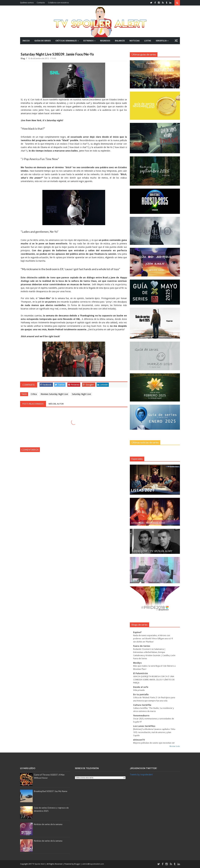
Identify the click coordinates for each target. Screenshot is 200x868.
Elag (23, 59)
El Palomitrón (141, 673)
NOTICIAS (135, 41)
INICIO (26, 41)
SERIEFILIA (161, 41)
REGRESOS (105, 41)
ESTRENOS (88, 41)
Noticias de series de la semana (48, 824)
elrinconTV (139, 740)
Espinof (137, 632)
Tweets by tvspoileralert (141, 775)
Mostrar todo (175, 746)
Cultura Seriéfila (142, 705)
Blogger (77, 864)
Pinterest (74, 385)
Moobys (137, 663)
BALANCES (120, 41)
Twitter (60, 385)
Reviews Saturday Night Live (54, 394)
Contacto (41, 3)
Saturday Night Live (81, 394)
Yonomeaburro (141, 716)
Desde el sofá (141, 687)
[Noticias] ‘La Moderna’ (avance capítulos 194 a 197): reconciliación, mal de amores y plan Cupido (154, 732)
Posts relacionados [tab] (33, 404)
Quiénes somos (27, 3)
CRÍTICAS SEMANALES (66, 41)
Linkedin (103, 385)
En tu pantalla (141, 694)
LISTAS (148, 41)
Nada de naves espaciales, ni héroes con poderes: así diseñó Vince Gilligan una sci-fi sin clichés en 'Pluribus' (153, 639)
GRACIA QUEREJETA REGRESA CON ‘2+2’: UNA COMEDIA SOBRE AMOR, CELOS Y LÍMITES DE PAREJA (154, 680)
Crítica (34, 394)
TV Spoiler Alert (39, 864)
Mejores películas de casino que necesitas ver (154, 743)
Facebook (46, 385)
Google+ (88, 385)
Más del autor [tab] (56, 404)
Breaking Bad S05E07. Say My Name (51, 791)
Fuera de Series (142, 646)
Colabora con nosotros (58, 3)
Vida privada (139, 690)
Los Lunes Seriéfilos (144, 726)
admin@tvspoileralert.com (93, 864)
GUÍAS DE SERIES (43, 41)
